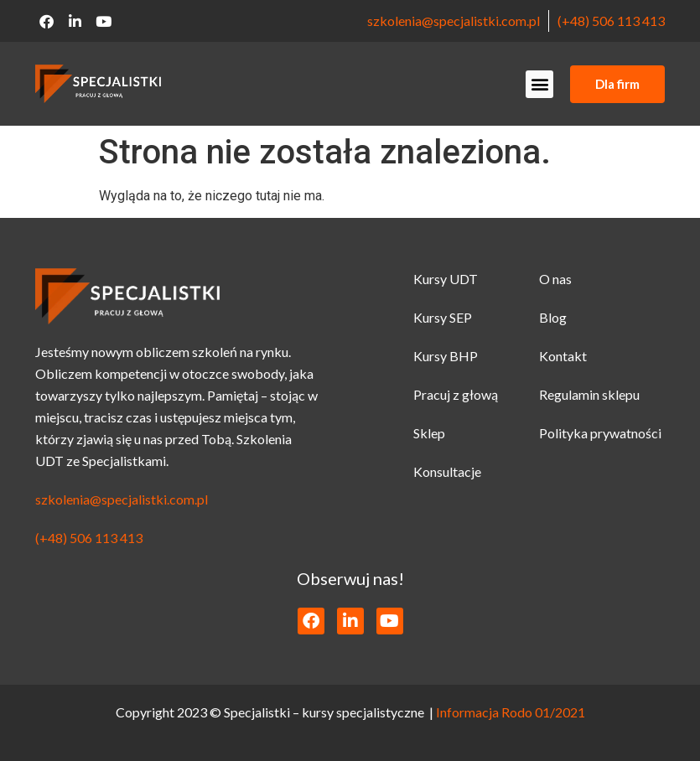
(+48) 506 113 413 (611, 21)
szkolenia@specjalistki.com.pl (454, 21)
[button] (539, 84)
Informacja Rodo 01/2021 (511, 712)
